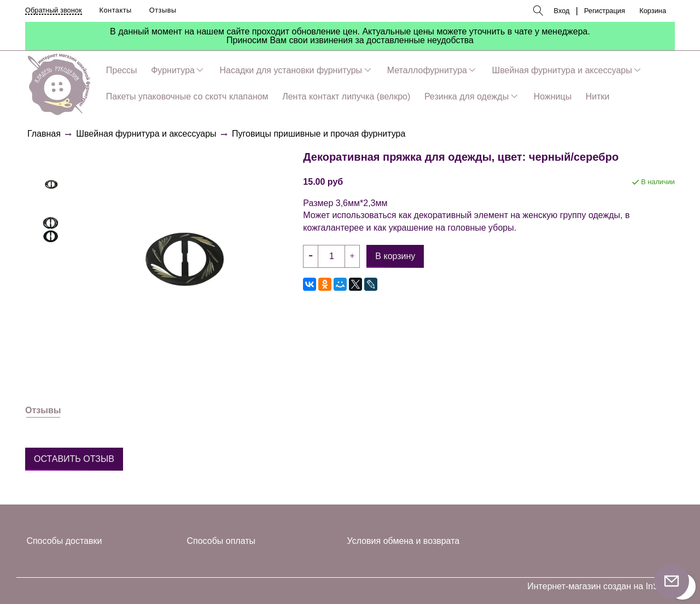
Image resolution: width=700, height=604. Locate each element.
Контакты (116, 10)
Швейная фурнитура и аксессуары (562, 70)
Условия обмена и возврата (404, 541)
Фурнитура (173, 70)
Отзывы (163, 10)
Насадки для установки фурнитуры (291, 70)
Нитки (598, 96)
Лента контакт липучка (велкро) (346, 96)
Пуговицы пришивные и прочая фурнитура (319, 134)
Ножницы (553, 96)
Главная (44, 134)
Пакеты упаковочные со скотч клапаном (187, 96)
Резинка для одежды (466, 96)
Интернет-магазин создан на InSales (601, 587)
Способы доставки (64, 541)
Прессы (122, 70)
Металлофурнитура (427, 70)
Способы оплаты (221, 541)
